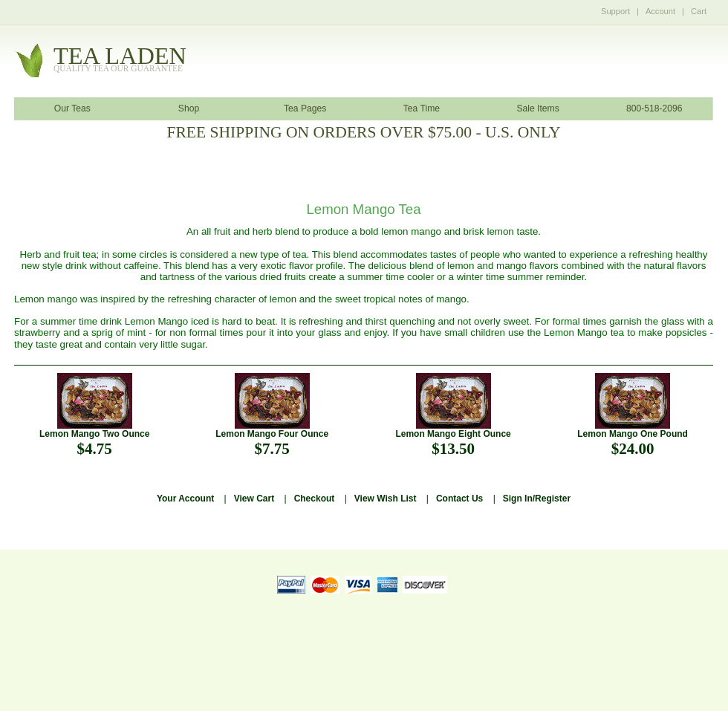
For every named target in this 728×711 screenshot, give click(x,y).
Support (615, 11)
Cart (699, 11)
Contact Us (459, 499)
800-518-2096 (654, 108)
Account (660, 11)
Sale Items (537, 108)
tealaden (120, 60)
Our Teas (72, 108)
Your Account (185, 499)
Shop (189, 108)
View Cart (254, 499)
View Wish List (386, 499)
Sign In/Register (537, 499)
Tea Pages (305, 108)
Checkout (315, 499)
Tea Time (422, 108)
